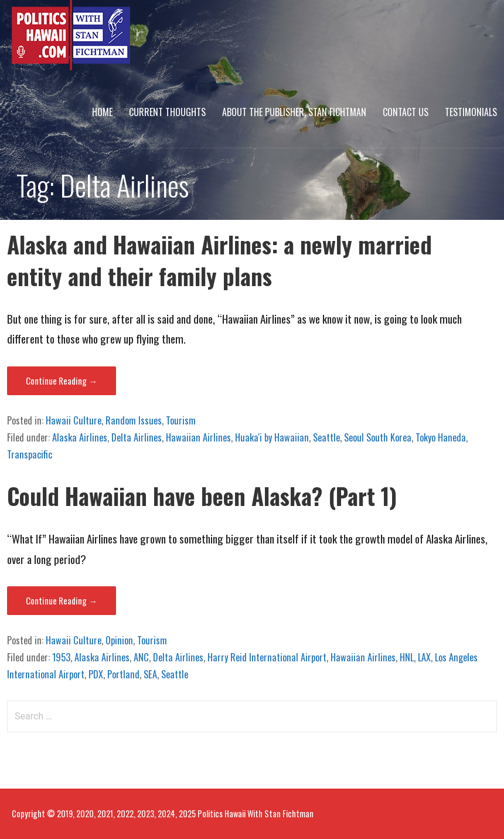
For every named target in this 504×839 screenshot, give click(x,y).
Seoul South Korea (378, 437)
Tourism (181, 420)
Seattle (326, 437)
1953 (61, 657)
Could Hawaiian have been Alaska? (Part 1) (202, 496)
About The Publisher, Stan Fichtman (294, 112)
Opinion (119, 640)
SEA (150, 674)
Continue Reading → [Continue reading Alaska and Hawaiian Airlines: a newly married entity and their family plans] (62, 381)
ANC (141, 657)
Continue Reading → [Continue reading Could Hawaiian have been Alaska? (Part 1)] (62, 600)
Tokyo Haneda (441, 437)
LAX (424, 657)
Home (102, 112)
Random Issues (134, 420)
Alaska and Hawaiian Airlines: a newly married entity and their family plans (219, 260)
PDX (96, 674)
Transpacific (30, 454)
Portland (123, 674)
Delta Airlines (137, 437)
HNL (407, 657)
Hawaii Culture (74, 420)
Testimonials (471, 112)
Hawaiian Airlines (198, 437)
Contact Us (406, 112)
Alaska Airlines (80, 437)
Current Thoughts (167, 112)
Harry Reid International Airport (267, 657)
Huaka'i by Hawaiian (272, 437)
